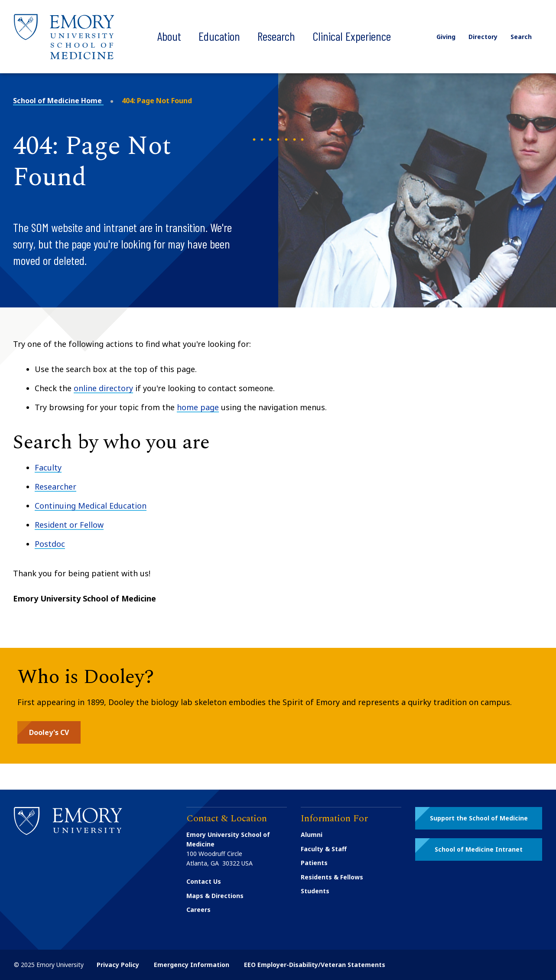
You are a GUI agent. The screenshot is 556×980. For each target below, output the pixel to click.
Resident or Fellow (69, 525)
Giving (445, 37)
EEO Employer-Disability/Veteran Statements (315, 965)
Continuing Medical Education (91, 506)
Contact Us (204, 881)
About (169, 36)
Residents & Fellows (332, 877)
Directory (482, 37)
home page (198, 407)
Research (276, 36)
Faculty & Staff (324, 849)
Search (526, 37)
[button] (49, 732)
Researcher (55, 487)
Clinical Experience (352, 36)
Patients (314, 863)
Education (219, 36)
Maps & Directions (215, 896)
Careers (198, 910)
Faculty (48, 467)
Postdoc (50, 544)
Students (315, 891)
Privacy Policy (118, 965)
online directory (103, 388)
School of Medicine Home (58, 101)
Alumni (312, 835)
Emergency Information (192, 965)
